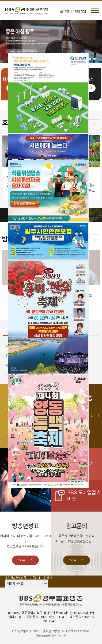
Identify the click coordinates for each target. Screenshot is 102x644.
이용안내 (35, 578)
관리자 (48, 578)
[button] (90, 59)
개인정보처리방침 (16, 578)
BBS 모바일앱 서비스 (84, 496)
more (21, 560)
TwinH (62, 635)
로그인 (64, 11)
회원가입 (80, 11)
